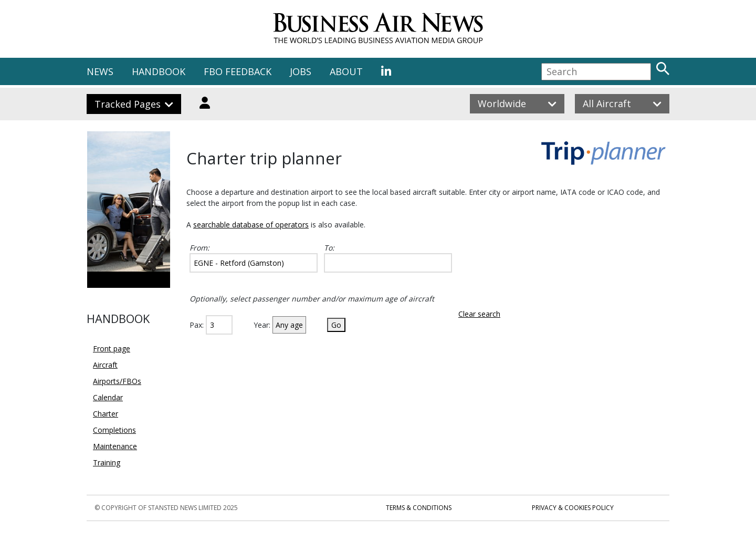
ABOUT (346, 71)
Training (107, 462)
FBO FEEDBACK (238, 71)
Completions (114, 430)
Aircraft (105, 365)
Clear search (479, 314)
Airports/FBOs (117, 381)
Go (336, 325)
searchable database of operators (251, 225)
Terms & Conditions (419, 508)
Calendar (108, 397)
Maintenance (115, 446)
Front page (112, 349)
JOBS (301, 71)
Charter (106, 414)
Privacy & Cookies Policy (573, 508)
